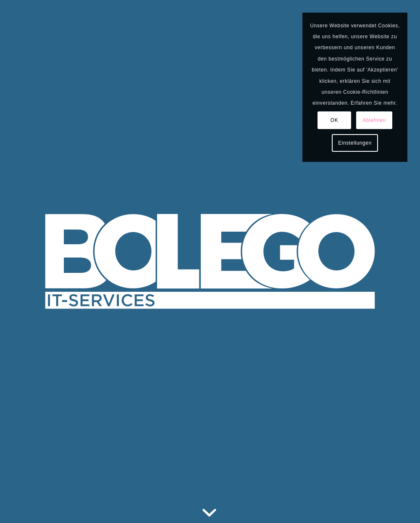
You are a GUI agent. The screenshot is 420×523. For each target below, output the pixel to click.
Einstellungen (355, 143)
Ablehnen (374, 120)
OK (335, 120)
